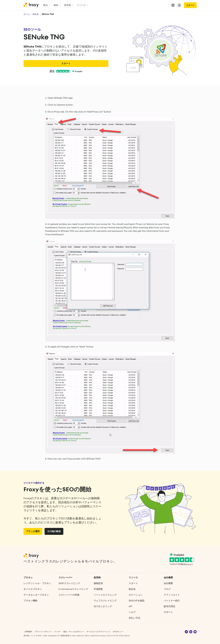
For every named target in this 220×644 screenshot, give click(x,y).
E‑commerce (73, 589)
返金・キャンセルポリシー (74, 632)
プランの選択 (33, 531)
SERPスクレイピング (69, 583)
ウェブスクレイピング (105, 601)
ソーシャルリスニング (105, 595)
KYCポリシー (118, 632)
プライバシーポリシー (43, 632)
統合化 (36, 14)
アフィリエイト (172, 595)
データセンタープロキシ (36, 595)
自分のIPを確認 (137, 601)
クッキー (58, 632)
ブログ (167, 589)
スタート (190, 5)
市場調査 (98, 589)
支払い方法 (134, 618)
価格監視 (98, 583)
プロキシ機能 (30, 601)
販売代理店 (170, 606)
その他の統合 (54, 531)
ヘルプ (132, 612)
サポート (168, 612)
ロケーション (136, 595)
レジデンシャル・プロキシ (37, 583)
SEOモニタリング (103, 606)
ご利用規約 (28, 632)
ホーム (27, 14)
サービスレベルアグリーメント (99, 632)
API (130, 606)
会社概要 (168, 583)
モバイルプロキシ (33, 589)
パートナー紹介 (172, 601)
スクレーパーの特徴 (69, 595)
